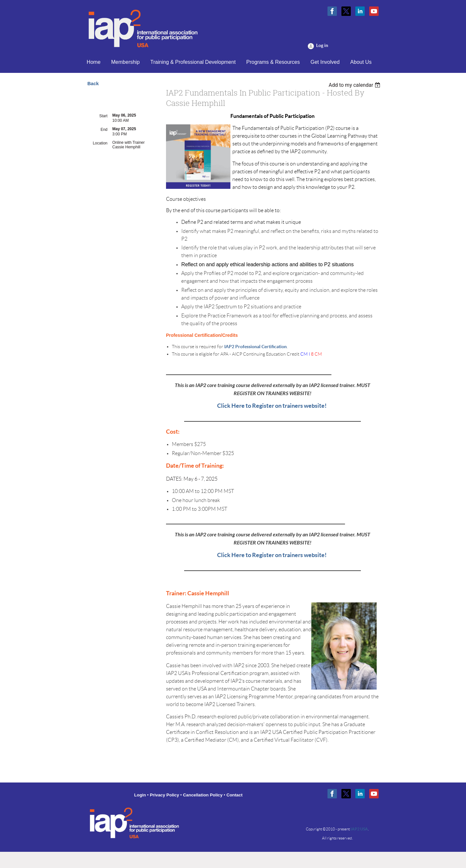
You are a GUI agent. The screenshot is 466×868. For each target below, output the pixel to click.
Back (93, 84)
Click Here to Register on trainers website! (272, 406)
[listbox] (355, 85)
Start (103, 116)
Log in (322, 45)
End (104, 130)
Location (100, 143)
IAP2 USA (359, 829)
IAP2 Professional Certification (255, 347)
